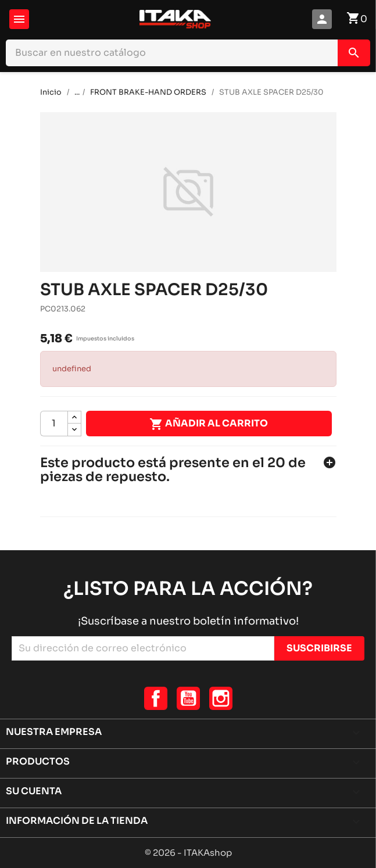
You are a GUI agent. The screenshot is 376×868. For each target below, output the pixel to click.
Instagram (221, 698)
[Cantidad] (54, 424)
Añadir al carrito (209, 424)
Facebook (156, 698)
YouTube (188, 698)
